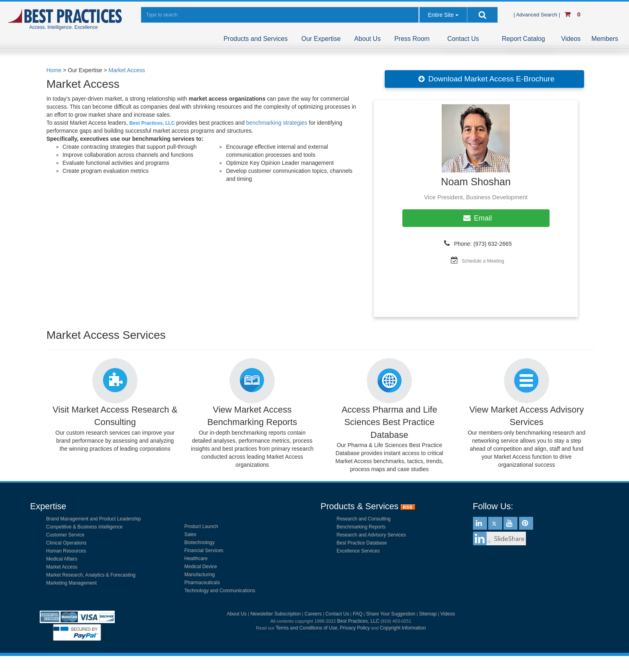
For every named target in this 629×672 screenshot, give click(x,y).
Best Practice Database (362, 543)
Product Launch (201, 526)
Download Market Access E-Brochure (485, 79)
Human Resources (66, 551)
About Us (367, 39)
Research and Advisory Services (371, 535)
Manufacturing (200, 575)
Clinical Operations (66, 543)
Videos (571, 39)
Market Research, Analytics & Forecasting (91, 575)
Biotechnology (200, 542)
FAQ (357, 614)
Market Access (127, 70)
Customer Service (65, 535)
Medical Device (201, 567)
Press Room (412, 39)
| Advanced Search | (538, 15)
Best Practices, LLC (358, 621)
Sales (191, 534)
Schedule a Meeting (483, 261)
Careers (313, 614)
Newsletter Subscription (276, 614)
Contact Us (463, 39)
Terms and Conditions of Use (306, 628)
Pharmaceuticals (202, 583)
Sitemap (428, 614)
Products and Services (256, 39)
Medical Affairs (62, 559)
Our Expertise (321, 39)
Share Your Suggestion (391, 614)
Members (605, 39)
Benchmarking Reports (361, 527)
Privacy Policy (355, 628)
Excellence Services (358, 551)
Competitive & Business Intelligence (84, 527)
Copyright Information (403, 628)
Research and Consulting (364, 519)
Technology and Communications (220, 591)
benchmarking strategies (277, 123)
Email (476, 218)
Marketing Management (71, 583)
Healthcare (196, 559)
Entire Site (441, 15)
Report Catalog (523, 39)
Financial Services (204, 551)
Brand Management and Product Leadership (93, 519)
